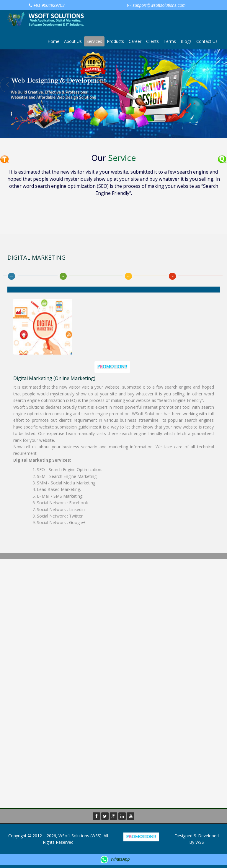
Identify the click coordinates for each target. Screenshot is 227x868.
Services (94, 41)
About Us (73, 41)
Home (53, 41)
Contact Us (207, 41)
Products (115, 41)
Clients (152, 41)
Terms (170, 41)
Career (135, 41)
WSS (200, 842)
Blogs (186, 41)
